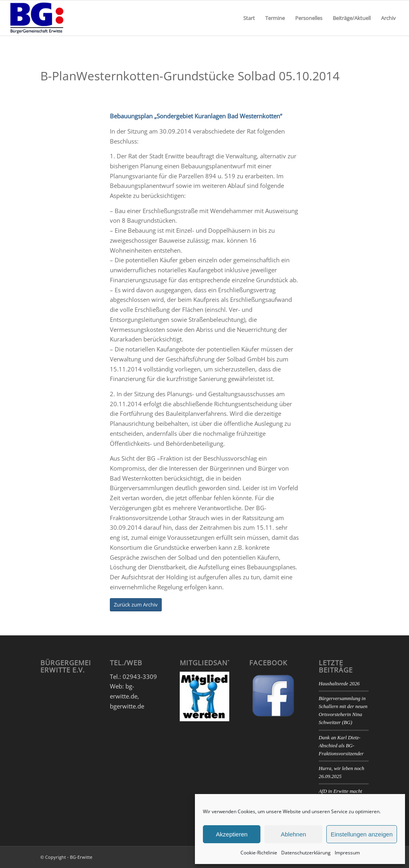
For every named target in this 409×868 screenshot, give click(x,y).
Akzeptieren (232, 834)
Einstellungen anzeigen (362, 834)
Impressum (347, 853)
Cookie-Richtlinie (259, 853)
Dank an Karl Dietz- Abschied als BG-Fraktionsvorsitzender (341, 746)
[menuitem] (249, 18)
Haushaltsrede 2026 (339, 684)
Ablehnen (293, 834)
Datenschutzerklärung (306, 853)
